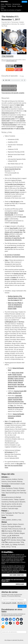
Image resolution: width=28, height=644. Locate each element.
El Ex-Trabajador (7, 513)
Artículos (5, 477)
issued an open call (10, 247)
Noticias (20, 482)
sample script (15, 421)
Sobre (2, 8)
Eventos (20, 479)
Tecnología (5, 484)
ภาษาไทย (5, 542)
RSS (9, 477)
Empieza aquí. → (21, 584)
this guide (20, 464)
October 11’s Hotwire (11, 279)
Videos (4, 490)
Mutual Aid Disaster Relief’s (16, 407)
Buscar (14, 6)
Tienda (9, 6)
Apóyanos (24, 2)
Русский (4, 529)
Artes (3, 479)
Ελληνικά (15, 529)
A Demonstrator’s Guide (17, 484)
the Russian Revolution (10, 125)
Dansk (19, 540)
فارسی (9, 535)
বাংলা (8, 540)
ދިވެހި (11, 544)
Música (9, 490)
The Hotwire (9, 515)
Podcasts (3, 6)
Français (4, 526)
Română (20, 538)
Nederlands (15, 535)
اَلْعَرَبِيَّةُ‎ (4, 540)
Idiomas (20, 6)
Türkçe (4, 535)
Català (7, 544)
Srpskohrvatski (6, 538)
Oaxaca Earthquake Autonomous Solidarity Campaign (16, 416)
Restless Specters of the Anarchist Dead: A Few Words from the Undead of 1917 (16, 298)
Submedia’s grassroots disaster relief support (15, 398)
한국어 (14, 538)
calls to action (20, 129)
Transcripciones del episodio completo (13, 93)
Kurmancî (21, 544)
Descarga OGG (9, 90)
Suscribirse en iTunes (18, 66)
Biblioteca (8, 4)
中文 (15, 531)
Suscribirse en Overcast (10, 70)
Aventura (8, 479)
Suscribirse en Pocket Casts (19, 70)
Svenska (13, 540)
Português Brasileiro (14, 526)
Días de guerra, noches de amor (12, 504)
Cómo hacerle (12, 482)
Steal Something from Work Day (16, 493)
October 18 (15, 277)
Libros (3, 4)
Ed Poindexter (9, 452)
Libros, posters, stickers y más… (12, 520)
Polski (10, 529)
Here (6, 421)
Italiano (15, 524)
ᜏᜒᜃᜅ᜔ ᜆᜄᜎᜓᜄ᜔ (11, 547)
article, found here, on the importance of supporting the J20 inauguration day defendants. (15, 238)
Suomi (21, 529)
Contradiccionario (7, 499)
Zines (3, 488)
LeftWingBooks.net (10, 322)
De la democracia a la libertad (11, 497)
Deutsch (21, 524)
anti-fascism (14, 223)
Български (9, 531)
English (4, 524)
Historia (4, 482)
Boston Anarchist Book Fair (13, 169)
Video (6, 260)
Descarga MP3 (9, 86)
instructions (8, 423)
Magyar (22, 533)
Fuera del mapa (13, 508)
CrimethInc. (4, 1)
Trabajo (16, 499)
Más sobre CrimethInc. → (18, 575)
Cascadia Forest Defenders (15, 184)
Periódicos (9, 488)
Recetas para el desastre (17, 502)
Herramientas (16, 4)
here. (12, 406)
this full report (15, 202)
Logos (14, 490)
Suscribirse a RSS (10, 66)
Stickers (22, 488)
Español (9, 524)
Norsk (3, 547)
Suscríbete (22, 606)
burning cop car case (20, 274)
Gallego (15, 544)
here (8, 226)
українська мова (14, 542)
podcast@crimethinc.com (11, 61)
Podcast (4, 511)
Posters (16, 488)
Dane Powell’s (14, 228)
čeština (11, 533)
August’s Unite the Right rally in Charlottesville (14, 213)
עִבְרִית (23, 540)
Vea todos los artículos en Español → (12, 10)
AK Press (21, 322)
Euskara (17, 533)
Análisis (15, 479)
